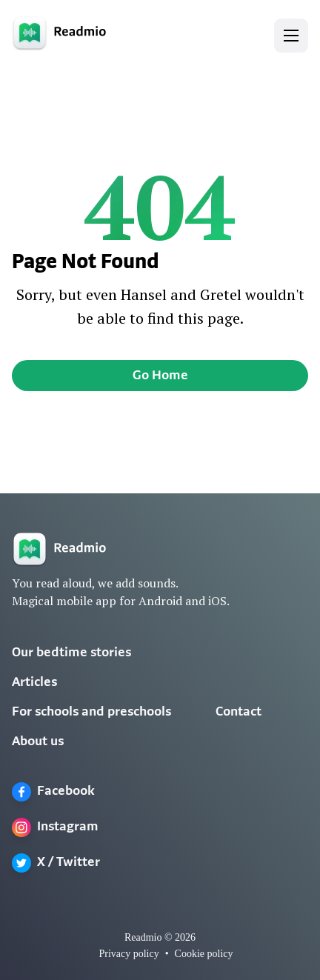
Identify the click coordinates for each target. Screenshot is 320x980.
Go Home (160, 376)
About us (38, 742)
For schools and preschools (91, 712)
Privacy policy (129, 954)
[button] (291, 36)
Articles (34, 683)
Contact (239, 712)
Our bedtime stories (71, 653)
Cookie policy (204, 954)
